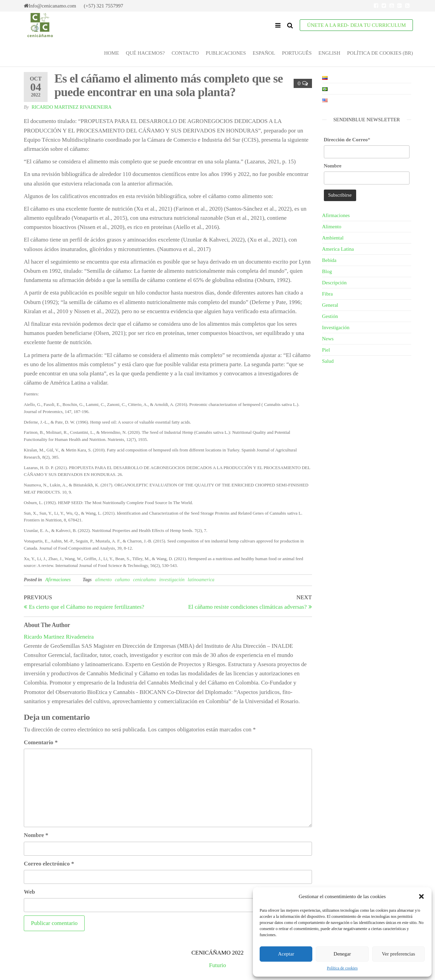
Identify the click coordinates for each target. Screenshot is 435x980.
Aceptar (286, 954)
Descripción (334, 283)
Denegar (342, 954)
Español (264, 53)
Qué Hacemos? (145, 53)
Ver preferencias (398, 954)
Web (29, 892)
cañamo (122, 580)
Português (297, 53)
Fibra (328, 294)
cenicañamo (144, 580)
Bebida (329, 260)
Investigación (336, 327)
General (330, 305)
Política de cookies (342, 968)
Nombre (36, 835)
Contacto (185, 53)
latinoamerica (201, 580)
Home (111, 53)
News (328, 339)
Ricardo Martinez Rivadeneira (72, 107)
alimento (103, 580)
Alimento (332, 227)
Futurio (217, 965)
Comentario (41, 742)
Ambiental (333, 238)
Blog (327, 271)
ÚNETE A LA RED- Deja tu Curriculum (356, 25)
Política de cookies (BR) (380, 53)
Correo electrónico (49, 864)
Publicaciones (226, 53)
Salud (328, 361)
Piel (326, 350)
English (329, 53)
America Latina (338, 249)
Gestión (330, 316)
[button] (421, 896)
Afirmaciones (58, 580)
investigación (172, 580)
